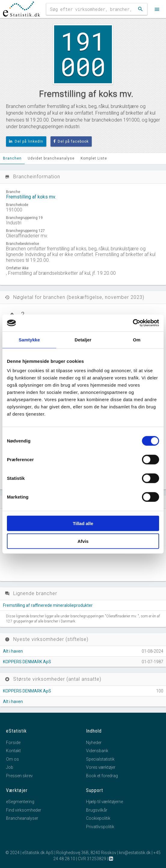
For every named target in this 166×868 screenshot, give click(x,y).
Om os (12, 759)
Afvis (83, 541)
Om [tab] (137, 339)
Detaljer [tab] (83, 339)
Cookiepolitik (98, 818)
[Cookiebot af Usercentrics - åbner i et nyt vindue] (133, 323)
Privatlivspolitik (100, 827)
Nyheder (94, 743)
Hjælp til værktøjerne (105, 802)
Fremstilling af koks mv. (31, 197)
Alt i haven (13, 651)
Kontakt (13, 751)
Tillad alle (83, 523)
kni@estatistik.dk (135, 853)
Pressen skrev (19, 776)
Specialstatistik (100, 759)
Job (10, 767)
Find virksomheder (24, 810)
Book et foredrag (102, 776)
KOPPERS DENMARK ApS (27, 662)
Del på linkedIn (26, 141)
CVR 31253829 (92, 859)
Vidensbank (97, 751)
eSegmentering (20, 802)
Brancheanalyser (22, 818)
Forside (13, 743)
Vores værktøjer (101, 767)
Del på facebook (71, 141)
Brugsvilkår (97, 810)
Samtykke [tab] (29, 339)
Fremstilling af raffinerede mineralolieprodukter (48, 605)
